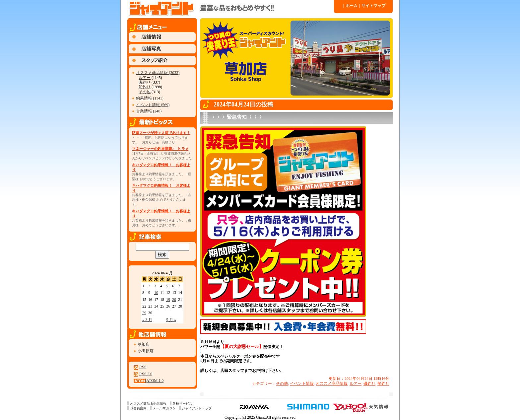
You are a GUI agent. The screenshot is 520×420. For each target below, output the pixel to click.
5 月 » (171, 320)
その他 (145, 92)
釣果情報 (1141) (150, 98)
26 (168, 306)
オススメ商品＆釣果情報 (148, 404)
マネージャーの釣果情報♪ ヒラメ (160, 149)
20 (174, 300)
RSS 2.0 (146, 374)
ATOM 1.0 (155, 381)
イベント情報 (302, 384)
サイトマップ (372, 6)
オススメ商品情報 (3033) (158, 73)
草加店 (144, 344)
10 (156, 293)
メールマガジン (164, 408)
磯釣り (145, 82)
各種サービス (182, 404)
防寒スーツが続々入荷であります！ (161, 133)
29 (144, 313)
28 (180, 306)
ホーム (350, 6)
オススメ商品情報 (332, 384)
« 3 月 (147, 320)
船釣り (145, 87)
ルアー (145, 78)
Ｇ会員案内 (138, 408)
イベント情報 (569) (153, 105)
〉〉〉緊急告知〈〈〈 (237, 117)
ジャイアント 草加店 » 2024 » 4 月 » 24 (230, 8)
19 (168, 300)
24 (156, 306)
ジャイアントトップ (197, 408)
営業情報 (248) (149, 111)
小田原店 (146, 351)
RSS (143, 367)
